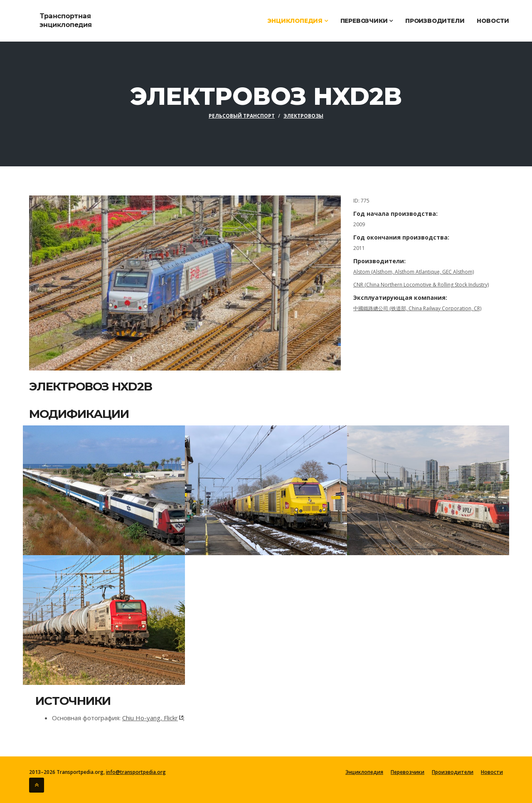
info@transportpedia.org (136, 772)
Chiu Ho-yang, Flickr (150, 718)
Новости (493, 21)
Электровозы (303, 116)
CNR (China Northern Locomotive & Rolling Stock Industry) (421, 285)
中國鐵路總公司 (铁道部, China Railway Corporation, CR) (417, 308)
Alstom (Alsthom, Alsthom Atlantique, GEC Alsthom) (414, 272)
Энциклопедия (297, 21)
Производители (435, 21)
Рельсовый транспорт (242, 116)
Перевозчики (367, 21)
